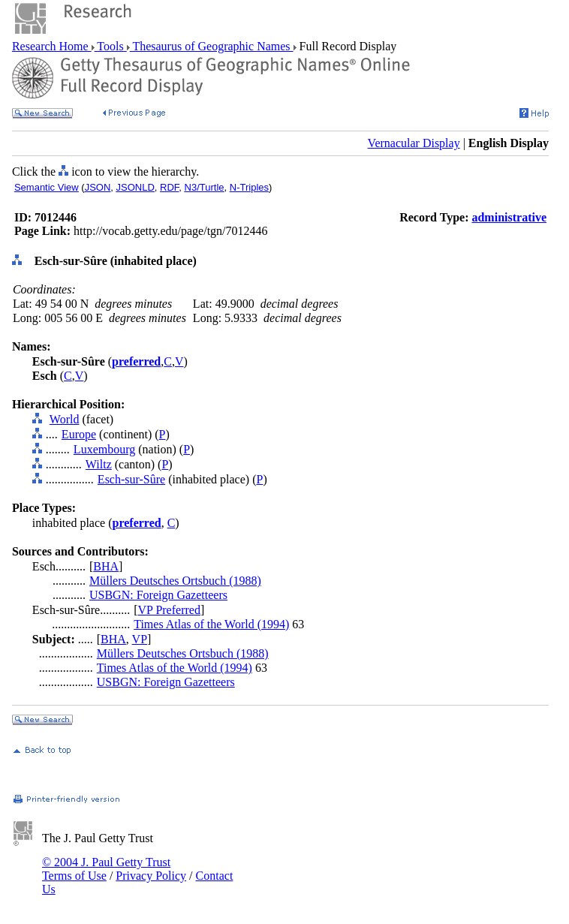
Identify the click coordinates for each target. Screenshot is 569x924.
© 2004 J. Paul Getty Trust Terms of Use (106, 869)
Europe (79, 434)
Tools (111, 46)
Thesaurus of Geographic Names (212, 46)
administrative (509, 217)
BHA (106, 566)
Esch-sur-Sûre (131, 479)
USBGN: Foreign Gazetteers (158, 595)
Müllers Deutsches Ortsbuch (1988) (175, 581)
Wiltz (99, 464)
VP (140, 639)
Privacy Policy (151, 876)
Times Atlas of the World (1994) (211, 624)
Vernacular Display (414, 143)
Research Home (52, 46)
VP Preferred (169, 610)
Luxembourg (104, 449)
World (65, 419)
